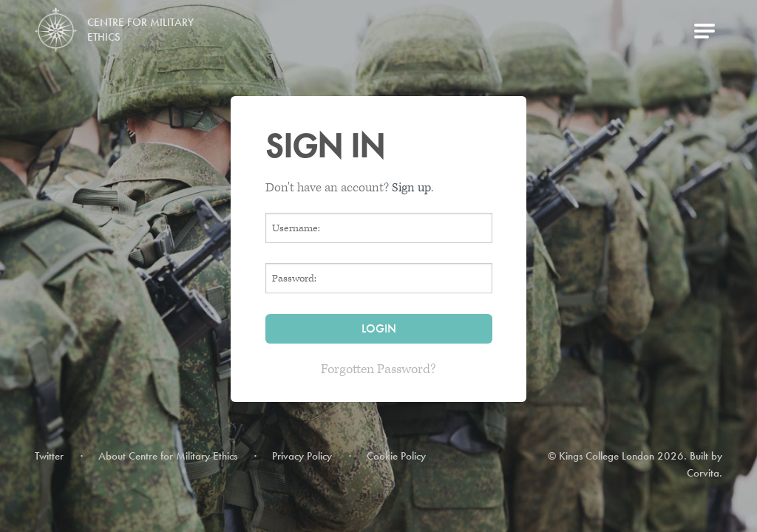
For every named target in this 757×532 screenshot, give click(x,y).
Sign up (411, 188)
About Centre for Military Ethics (168, 456)
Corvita (703, 473)
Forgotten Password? (378, 369)
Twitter (49, 456)
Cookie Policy (396, 456)
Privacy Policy (302, 456)
